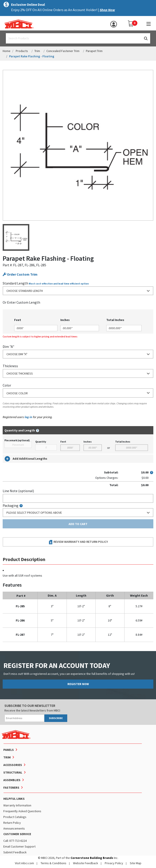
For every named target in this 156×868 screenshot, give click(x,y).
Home (7, 51)
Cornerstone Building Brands (92, 858)
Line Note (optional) (18, 491)
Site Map (136, 863)
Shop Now (107, 10)
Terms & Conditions (53, 863)
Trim (37, 51)
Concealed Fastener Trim (63, 51)
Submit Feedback (15, 852)
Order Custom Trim (20, 274)
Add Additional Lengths (26, 459)
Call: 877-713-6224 (15, 841)
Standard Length (15, 283)
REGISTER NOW (78, 684)
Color (7, 385)
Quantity (41, 442)
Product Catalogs (15, 817)
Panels (9, 750)
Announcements (14, 828)
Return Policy (12, 823)
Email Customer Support (19, 846)
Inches (88, 442)
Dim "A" (8, 347)
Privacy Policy (114, 863)
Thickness (10, 366)
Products (22, 51)
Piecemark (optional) (17, 440)
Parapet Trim (94, 51)
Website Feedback (86, 863)
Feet (63, 442)
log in (28, 417)
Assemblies (12, 780)
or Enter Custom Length (21, 302)
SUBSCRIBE (56, 718)
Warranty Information (17, 805)
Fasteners (11, 788)
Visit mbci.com (24, 863)
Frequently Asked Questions (22, 811)
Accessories (13, 765)
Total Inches (123, 442)
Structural (13, 772)
